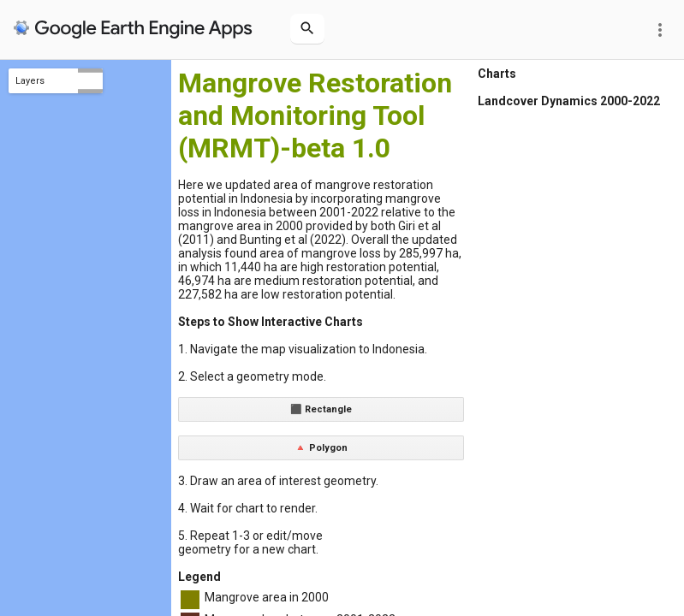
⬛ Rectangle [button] (321, 409)
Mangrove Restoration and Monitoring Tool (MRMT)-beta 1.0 (315, 115)
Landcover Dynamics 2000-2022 (569, 101)
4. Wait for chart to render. (248, 508)
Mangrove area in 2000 (267, 597)
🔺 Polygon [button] (321, 448)
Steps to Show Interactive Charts (271, 322)
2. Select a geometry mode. (252, 376)
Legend (199, 577)
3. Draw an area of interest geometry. (278, 481)
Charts (497, 74)
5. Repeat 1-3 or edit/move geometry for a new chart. (250, 542)
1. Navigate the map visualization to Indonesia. (303, 349)
